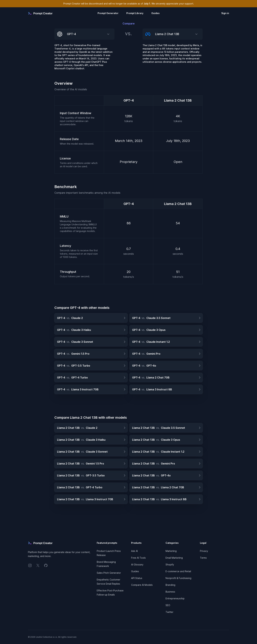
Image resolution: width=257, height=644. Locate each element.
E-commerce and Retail (178, 571)
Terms (203, 558)
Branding (170, 585)
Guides (155, 13)
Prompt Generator (108, 13)
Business (170, 592)
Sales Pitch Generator (109, 573)
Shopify (170, 565)
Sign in (225, 13)
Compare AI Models (142, 585)
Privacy (204, 551)
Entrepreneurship (175, 598)
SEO (168, 605)
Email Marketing (174, 558)
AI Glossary (137, 565)
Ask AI (134, 551)
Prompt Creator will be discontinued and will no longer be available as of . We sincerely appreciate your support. (129, 4)
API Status (137, 578)
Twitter (169, 612)
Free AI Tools (138, 558)
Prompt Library (135, 13)
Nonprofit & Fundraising (178, 578)
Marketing (171, 551)
